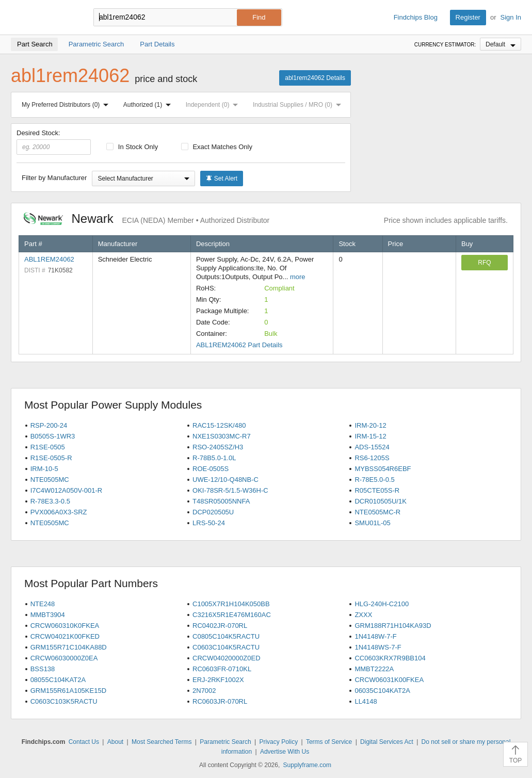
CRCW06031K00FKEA (389, 680)
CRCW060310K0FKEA (65, 626)
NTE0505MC (50, 480)
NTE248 (43, 604)
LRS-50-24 (209, 523)
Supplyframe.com (307, 765)
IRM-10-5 (44, 469)
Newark (147, 218)
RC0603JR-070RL (220, 701)
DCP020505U (213, 512)
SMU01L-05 (372, 523)
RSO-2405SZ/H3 (218, 447)
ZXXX (363, 615)
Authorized (149, 105)
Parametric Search (225, 742)
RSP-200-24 (49, 425)
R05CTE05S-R (377, 490)
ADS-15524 (372, 447)
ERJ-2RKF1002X (218, 680)
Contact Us (84, 742)
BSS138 (43, 669)
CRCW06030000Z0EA (64, 658)
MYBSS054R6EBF (383, 469)
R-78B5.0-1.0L (214, 458)
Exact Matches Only (217, 147)
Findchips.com (44, 18)
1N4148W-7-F (375, 636)
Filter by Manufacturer (54, 178)
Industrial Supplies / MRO (299, 105)
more (298, 277)
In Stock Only (132, 147)
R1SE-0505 (48, 447)
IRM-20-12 (370, 425)
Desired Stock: (54, 142)
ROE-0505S (211, 469)
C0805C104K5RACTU (226, 636)
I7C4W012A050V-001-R (66, 490)
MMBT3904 (48, 615)
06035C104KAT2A (382, 691)
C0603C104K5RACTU (226, 647)
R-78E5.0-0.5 (374, 480)
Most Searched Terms (162, 742)
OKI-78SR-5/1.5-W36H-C (230, 490)
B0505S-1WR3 (53, 436)
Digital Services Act (387, 742)
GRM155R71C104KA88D (69, 647)
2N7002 (204, 691)
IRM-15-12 (370, 436)
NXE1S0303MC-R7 (222, 436)
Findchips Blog (416, 17)
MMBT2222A (374, 669)
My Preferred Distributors (67, 105)
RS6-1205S (372, 458)
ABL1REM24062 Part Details (239, 345)
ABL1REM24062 (49, 259)
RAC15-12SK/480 (219, 425)
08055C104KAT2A (58, 680)
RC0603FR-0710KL (222, 669)
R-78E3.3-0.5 (50, 501)
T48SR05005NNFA (221, 501)
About (115, 742)
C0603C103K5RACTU (64, 701)
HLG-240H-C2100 (382, 604)
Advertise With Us (285, 752)
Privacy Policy (278, 742)
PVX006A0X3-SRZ (59, 512)
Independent (214, 105)
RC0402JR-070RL (220, 626)
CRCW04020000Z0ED (227, 658)
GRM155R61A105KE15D (68, 691)
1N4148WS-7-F (378, 647)
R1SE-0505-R (51, 458)
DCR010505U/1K (380, 501)
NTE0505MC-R (377, 512)
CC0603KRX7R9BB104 (390, 658)
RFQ (484, 263)
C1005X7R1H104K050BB (231, 604)
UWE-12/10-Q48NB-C (225, 480)
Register (468, 17)
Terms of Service (329, 742)
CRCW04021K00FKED (65, 636)
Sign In (511, 17)
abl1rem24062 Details (315, 78)
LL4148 (366, 701)
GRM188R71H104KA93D (393, 626)
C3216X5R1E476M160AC (232, 615)
